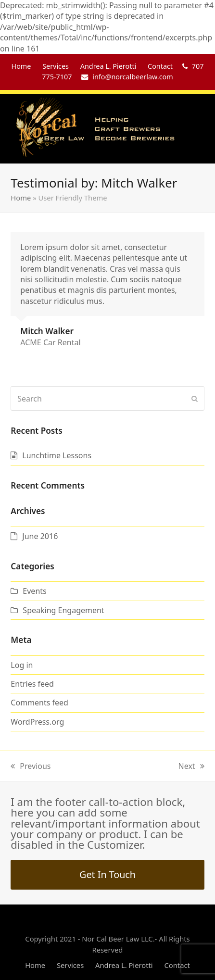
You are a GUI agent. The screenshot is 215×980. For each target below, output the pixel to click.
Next (191, 766)
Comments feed (39, 703)
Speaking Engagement (63, 610)
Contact (177, 965)
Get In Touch (107, 874)
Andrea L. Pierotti (124, 965)
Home (21, 198)
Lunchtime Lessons (57, 455)
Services (70, 965)
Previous (31, 766)
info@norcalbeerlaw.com (133, 77)
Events (34, 591)
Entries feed (32, 684)
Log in (22, 665)
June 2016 (40, 536)
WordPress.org (37, 722)
